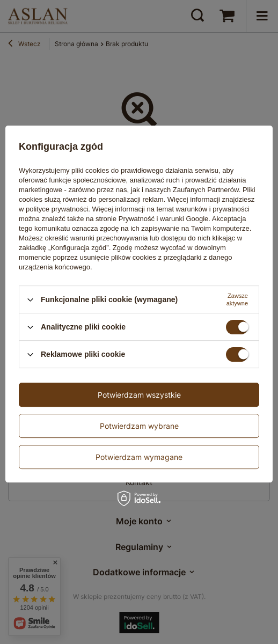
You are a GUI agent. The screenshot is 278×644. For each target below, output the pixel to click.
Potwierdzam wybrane (139, 426)
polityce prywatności (57, 209)
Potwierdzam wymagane (139, 457)
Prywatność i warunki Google (164, 219)
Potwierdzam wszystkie (139, 395)
